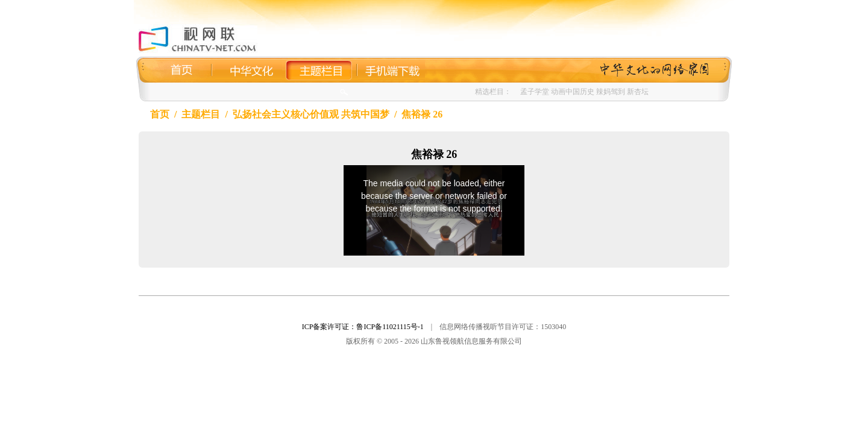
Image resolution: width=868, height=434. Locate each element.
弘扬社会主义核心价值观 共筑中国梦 (311, 114)
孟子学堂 (535, 92)
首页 (160, 114)
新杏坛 (638, 92)
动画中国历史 (573, 92)
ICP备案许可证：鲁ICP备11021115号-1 (363, 327)
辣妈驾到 (611, 92)
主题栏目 (201, 114)
